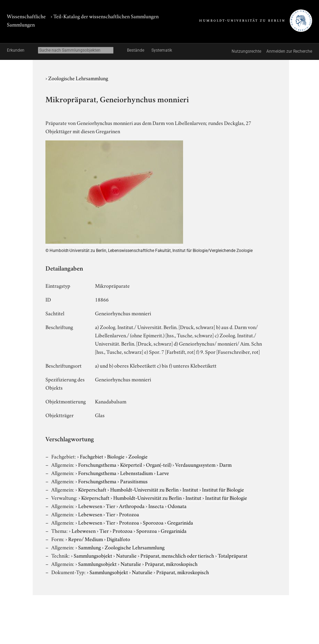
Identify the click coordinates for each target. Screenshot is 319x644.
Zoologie (138, 456)
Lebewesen (90, 506)
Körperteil (131, 464)
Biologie (116, 456)
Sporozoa (153, 522)
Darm (225, 464)
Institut (190, 489)
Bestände (136, 50)
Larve (163, 473)
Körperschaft (92, 489)
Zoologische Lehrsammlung (78, 78)
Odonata (177, 506)
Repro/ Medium (86, 539)
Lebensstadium (136, 473)
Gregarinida (180, 522)
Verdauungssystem (195, 464)
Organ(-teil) (159, 464)
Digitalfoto (118, 539)
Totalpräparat (233, 555)
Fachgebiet (92, 456)
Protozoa (129, 514)
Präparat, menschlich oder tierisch (177, 555)
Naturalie (126, 555)
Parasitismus (134, 481)
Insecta (156, 506)
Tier (111, 506)
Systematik (162, 50)
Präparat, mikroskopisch (171, 563)
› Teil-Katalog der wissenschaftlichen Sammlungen (105, 16)
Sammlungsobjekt (93, 555)
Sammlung (89, 547)
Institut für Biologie (223, 489)
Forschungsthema (97, 464)
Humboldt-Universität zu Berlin (144, 489)
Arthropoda (132, 506)
